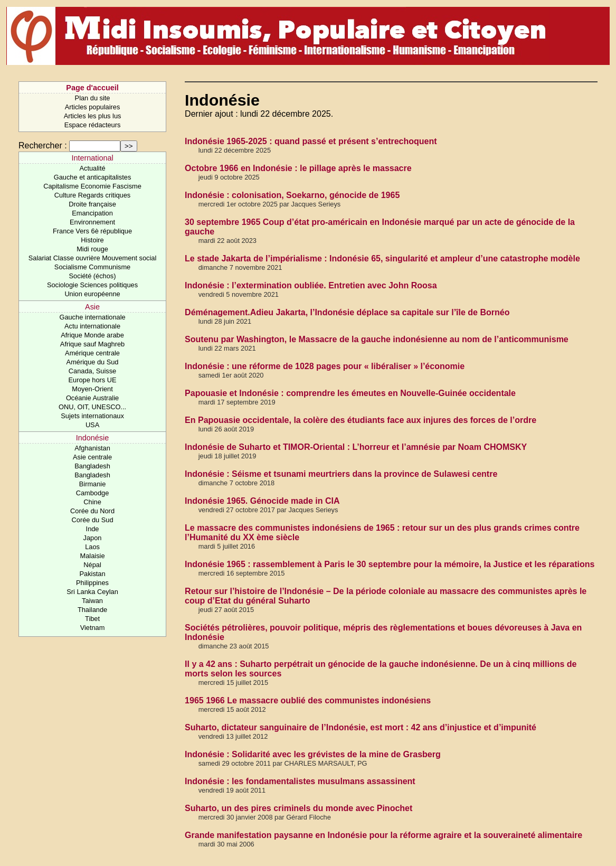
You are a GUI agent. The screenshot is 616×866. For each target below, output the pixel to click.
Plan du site (93, 98)
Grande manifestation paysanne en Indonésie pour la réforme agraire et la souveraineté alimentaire (383, 835)
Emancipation (92, 213)
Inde (93, 529)
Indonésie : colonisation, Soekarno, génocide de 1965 (292, 195)
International (92, 158)
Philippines (92, 583)
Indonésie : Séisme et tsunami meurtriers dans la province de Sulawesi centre (341, 474)
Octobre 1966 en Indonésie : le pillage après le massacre (298, 168)
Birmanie (93, 484)
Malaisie (93, 556)
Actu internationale (92, 326)
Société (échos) (93, 276)
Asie (92, 307)
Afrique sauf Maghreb (92, 344)
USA (92, 425)
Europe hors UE (93, 380)
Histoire (92, 240)
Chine (92, 502)
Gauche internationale (92, 317)
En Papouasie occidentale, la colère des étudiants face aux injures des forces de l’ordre (361, 420)
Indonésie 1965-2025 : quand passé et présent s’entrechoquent (311, 141)
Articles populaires (93, 107)
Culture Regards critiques (92, 195)
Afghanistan (92, 448)
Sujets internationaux (92, 416)
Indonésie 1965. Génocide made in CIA (262, 501)
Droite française (92, 204)
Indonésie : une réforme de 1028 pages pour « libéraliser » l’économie (325, 366)
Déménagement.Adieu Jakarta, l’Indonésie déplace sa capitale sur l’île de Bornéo (347, 312)
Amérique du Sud (93, 362)
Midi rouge (92, 249)
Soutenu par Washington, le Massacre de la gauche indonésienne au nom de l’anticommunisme (377, 339)
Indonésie (92, 438)
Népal (92, 565)
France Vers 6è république (92, 231)
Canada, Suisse (92, 371)
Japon (93, 538)
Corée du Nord (92, 511)
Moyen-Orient (92, 389)
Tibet (92, 619)
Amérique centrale (92, 353)
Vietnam (93, 628)
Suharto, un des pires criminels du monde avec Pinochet (298, 808)
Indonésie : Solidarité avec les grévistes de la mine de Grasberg (313, 754)
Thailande (92, 610)
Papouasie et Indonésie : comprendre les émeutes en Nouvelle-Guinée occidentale (350, 393)
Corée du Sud (93, 520)
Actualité (92, 168)
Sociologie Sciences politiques (92, 285)
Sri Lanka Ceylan (92, 592)
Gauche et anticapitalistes (93, 177)
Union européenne (92, 294)
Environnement (92, 222)
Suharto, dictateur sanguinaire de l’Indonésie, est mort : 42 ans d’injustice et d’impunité (361, 727)
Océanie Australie (92, 398)
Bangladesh (92, 466)
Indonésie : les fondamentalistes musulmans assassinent (300, 781)
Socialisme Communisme (92, 267)
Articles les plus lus (93, 116)
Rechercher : (43, 145)
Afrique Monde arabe (92, 335)
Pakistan (92, 574)
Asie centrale (92, 457)
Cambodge (93, 493)
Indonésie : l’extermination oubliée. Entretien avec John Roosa (311, 285)
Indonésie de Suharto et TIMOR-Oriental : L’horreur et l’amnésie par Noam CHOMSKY (356, 447)
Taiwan (92, 601)
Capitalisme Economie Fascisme (92, 186)
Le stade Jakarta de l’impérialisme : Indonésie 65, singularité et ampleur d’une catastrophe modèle (382, 258)
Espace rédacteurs (93, 125)
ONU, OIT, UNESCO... (92, 407)
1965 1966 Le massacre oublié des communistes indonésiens (308, 700)
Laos (92, 547)
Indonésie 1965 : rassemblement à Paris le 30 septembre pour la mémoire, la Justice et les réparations (390, 564)
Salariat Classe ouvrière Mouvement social (93, 258)
